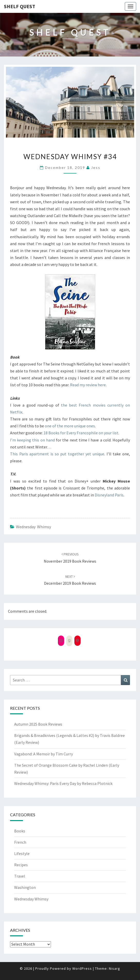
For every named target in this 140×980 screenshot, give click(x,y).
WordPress (82, 968)
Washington (25, 887)
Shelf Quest (20, 6)
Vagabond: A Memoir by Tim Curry (43, 754)
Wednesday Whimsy (33, 527)
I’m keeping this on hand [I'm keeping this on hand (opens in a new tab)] (32, 440)
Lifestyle (22, 853)
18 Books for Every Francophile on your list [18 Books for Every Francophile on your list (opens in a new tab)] (81, 433)
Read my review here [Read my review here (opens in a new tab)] (88, 385)
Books (20, 831)
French (20, 842)
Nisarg (115, 968)
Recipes (21, 865)
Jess (96, 167)
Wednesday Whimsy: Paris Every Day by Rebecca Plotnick (63, 783)
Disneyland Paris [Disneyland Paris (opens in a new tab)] (109, 495)
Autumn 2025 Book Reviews (38, 724)
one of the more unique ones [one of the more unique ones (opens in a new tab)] (70, 426)
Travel (20, 876)
